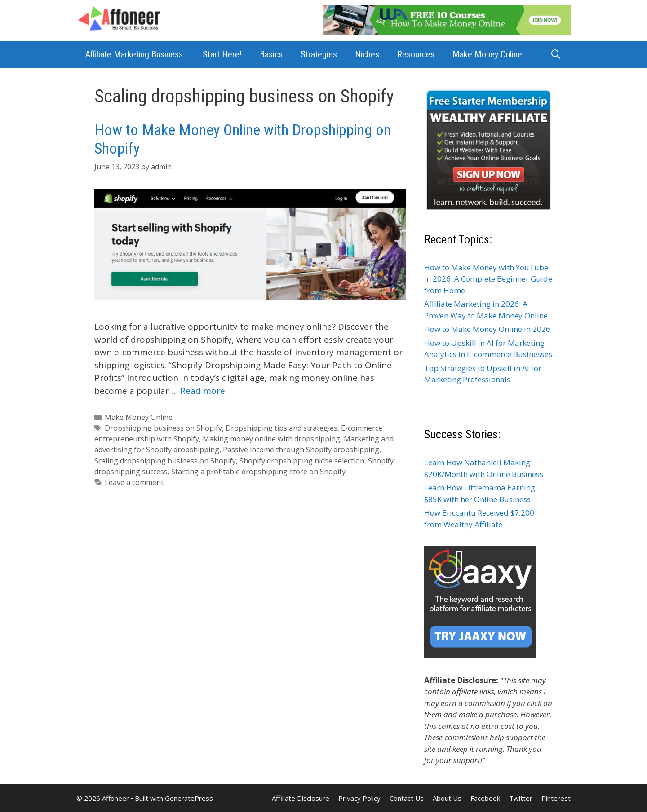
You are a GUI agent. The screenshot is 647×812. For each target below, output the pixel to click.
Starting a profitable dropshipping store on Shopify (258, 472)
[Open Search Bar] (556, 54)
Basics (271, 54)
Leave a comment (134, 482)
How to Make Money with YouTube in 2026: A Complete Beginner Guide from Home (488, 279)
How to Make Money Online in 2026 (487, 329)
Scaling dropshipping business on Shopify (165, 461)
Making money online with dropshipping (271, 439)
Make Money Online (487, 54)
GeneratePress (189, 798)
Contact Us (407, 798)
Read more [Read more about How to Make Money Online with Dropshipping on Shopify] (203, 391)
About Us (447, 798)
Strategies (319, 54)
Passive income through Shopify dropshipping (301, 450)
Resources (416, 54)
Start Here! (222, 54)
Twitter (521, 798)
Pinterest (556, 798)
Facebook (485, 798)
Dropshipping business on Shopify (163, 428)
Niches (367, 54)
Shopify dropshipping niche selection (302, 461)
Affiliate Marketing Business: (135, 54)
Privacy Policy (359, 798)
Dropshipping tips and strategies (281, 428)
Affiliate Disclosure (301, 798)
